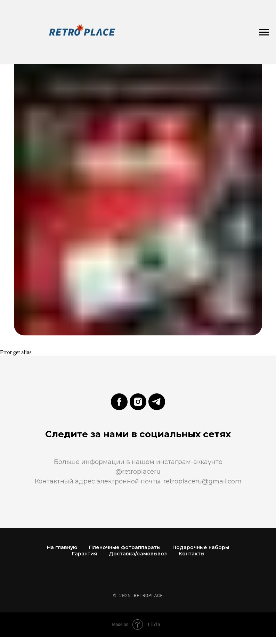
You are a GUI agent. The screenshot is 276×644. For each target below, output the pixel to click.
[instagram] (138, 402)
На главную (62, 547)
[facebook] (119, 402)
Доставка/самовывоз (138, 554)
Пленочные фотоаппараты (125, 547)
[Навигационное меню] (264, 32)
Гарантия (84, 554)
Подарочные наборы (201, 547)
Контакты (192, 554)
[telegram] (157, 402)
